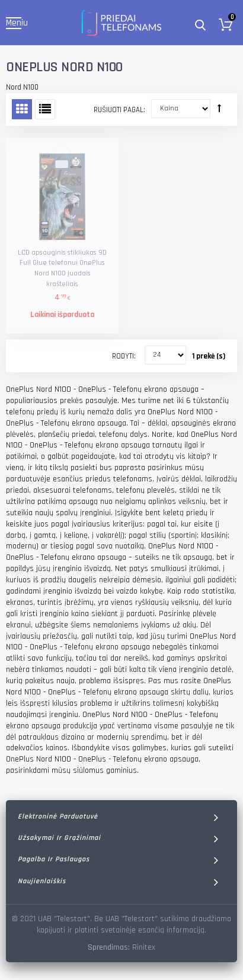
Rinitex (144, 947)
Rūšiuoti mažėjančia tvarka (219, 108)
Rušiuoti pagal (119, 110)
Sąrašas (45, 109)
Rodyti (123, 356)
